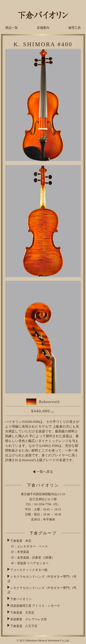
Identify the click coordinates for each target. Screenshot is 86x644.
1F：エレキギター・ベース (29, 546)
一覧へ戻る (43, 472)
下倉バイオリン (21, 599)
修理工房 (74, 28)
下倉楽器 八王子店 (24, 626)
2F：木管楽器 (20, 552)
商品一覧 (12, 28)
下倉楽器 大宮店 (22, 613)
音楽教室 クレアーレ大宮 (29, 619)
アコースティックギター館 (29, 570)
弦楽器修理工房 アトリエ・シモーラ (35, 606)
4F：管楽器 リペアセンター (30, 563)
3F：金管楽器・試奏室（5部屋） (33, 558)
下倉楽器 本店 (21, 541)
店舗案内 (43, 28)
